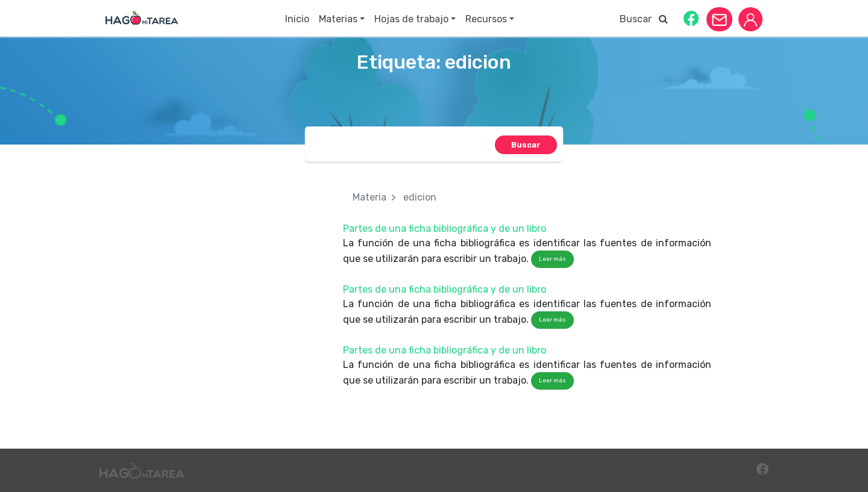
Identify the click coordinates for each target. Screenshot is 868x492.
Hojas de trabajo (411, 19)
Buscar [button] (644, 19)
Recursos (486, 19)
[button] (691, 18)
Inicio (297, 19)
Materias (338, 19)
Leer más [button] (552, 259)
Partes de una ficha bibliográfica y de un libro (445, 229)
